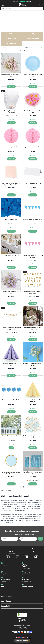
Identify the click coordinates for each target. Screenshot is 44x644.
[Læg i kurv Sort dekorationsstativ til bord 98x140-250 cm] (33, 339)
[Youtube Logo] (27, 557)
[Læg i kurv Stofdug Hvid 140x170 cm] (11, 267)
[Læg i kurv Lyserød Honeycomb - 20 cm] (11, 159)
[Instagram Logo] (17, 557)
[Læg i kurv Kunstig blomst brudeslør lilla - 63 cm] (11, 303)
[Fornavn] (10, 539)
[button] (22, 596)
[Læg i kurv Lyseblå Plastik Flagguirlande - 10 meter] (33, 231)
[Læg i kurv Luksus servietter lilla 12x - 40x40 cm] (11, 376)
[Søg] (42, 8)
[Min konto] (6, 4)
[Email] (28, 539)
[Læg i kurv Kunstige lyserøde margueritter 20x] (33, 123)
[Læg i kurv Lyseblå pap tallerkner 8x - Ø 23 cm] (33, 87)
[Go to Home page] (22, 4)
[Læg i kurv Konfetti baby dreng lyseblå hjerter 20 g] (33, 448)
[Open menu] (2, 4)
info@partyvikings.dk (22, 629)
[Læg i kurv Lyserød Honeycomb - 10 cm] (33, 159)
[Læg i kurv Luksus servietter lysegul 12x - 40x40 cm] (33, 412)
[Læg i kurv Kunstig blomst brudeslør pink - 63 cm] (11, 87)
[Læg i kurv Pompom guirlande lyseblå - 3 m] (11, 412)
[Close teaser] (30, 639)
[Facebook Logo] (8, 557)
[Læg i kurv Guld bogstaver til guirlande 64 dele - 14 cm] (33, 303)
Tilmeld (41, 539)
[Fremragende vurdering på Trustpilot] (22, 1)
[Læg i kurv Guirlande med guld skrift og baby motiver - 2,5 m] (11, 339)
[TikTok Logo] (36, 557)
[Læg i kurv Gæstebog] (11, 195)
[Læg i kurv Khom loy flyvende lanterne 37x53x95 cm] (11, 123)
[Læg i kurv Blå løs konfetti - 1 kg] (11, 231)
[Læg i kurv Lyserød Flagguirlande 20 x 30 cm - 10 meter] (33, 267)
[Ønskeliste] (39, 4)
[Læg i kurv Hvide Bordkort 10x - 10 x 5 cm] (33, 195)
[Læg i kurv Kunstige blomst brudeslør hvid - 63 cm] (33, 376)
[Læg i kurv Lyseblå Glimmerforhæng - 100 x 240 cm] (33, 484)
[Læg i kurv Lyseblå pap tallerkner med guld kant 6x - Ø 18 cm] (11, 484)
